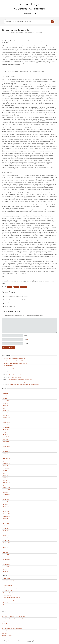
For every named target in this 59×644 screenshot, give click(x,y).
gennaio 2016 (6, 461)
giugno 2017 (6, 430)
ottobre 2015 (6, 466)
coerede (10, 287)
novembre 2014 (7, 490)
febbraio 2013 (6, 538)
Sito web (26, 344)
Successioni (39, 33)
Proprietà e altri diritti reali (9, 593)
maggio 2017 (6, 432)
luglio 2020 (6, 398)
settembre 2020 (7, 396)
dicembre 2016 (7, 444)
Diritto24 (4, 621)
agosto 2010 (6, 567)
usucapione (24, 287)
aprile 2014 (6, 504)
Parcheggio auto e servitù (15, 375)
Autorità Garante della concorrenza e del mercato (13, 616)
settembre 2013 (7, 521)
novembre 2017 (7, 422)
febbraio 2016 (6, 458)
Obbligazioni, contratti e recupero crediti (12, 588)
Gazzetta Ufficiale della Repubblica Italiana (12, 628)
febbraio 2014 (6, 509)
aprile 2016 (6, 454)
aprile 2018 (6, 413)
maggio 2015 (6, 475)
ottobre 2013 (6, 519)
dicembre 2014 (7, 487)
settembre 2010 (7, 564)
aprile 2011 (6, 547)
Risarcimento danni (8, 595)
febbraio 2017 (6, 439)
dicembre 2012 (7, 543)
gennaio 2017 (6, 442)
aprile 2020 (6, 406)
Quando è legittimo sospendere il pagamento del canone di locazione (23, 382)
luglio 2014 (6, 497)
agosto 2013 (6, 523)
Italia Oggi (4, 633)
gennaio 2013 (6, 540)
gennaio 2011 (6, 555)
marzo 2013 (6, 535)
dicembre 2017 (7, 420)
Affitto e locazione (7, 578)
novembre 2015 (7, 463)
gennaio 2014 (6, 511)
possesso (16, 287)
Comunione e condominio (16, 33)
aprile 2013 (6, 533)
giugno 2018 (6, 408)
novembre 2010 (7, 560)
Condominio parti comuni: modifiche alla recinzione (20, 380)
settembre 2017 (7, 427)
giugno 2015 (6, 473)
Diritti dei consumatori (8, 583)
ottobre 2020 (6, 394)
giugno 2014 (6, 499)
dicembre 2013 (7, 514)
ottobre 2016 (6, 449)
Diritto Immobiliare (29, 33)
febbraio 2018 (6, 418)
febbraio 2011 (6, 552)
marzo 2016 (6, 456)
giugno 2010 (6, 572)
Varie (4, 607)
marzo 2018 (6, 415)
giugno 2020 (6, 401)
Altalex (3, 614)
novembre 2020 (7, 391)
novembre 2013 (7, 516)
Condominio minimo (9, 306)
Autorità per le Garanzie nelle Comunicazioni (12, 619)
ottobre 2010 (6, 562)
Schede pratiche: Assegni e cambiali (11, 598)
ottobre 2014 (6, 492)
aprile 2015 (6, 478)
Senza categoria (7, 602)
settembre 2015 (7, 468)
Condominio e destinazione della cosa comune (15, 297)
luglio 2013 (6, 526)
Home (7, 33)
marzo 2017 (6, 437)
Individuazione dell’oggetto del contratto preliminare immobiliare (18, 368)
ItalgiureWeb (5, 631)
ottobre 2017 (6, 425)
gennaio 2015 (6, 485)
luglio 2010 (6, 569)
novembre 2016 (7, 446)
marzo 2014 (6, 507)
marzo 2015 (6, 480)
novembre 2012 (7, 545)
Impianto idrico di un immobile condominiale (15, 300)
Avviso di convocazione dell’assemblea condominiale (17, 303)
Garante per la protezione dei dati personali (12, 626)
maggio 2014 (6, 502)
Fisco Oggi (4, 623)
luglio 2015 (6, 470)
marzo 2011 (6, 550)
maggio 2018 (6, 410)
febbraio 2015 (6, 483)
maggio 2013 (6, 531)
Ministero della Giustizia (7, 635)
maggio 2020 (6, 403)
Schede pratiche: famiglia (9, 600)
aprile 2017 (6, 434)
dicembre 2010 (7, 557)
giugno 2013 (6, 528)
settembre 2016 (7, 451)
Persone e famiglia (7, 590)
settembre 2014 (7, 495)
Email (26, 340)
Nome (26, 336)
